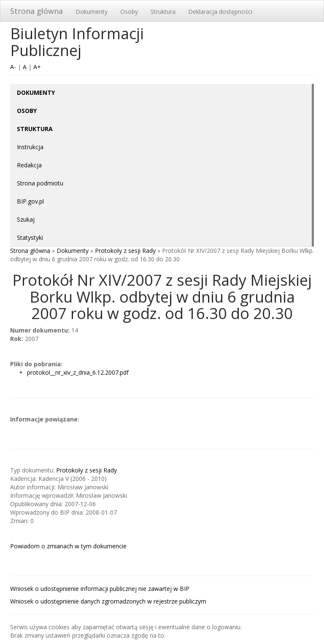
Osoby (129, 12)
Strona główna (36, 11)
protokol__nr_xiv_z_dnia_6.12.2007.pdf (78, 372)
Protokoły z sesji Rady (125, 251)
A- (13, 67)
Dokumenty (92, 12)
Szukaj (26, 219)
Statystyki (30, 237)
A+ (37, 67)
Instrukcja (30, 147)
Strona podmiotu (40, 183)
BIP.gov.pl (30, 201)
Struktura (163, 12)
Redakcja (29, 165)
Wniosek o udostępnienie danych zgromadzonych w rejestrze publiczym (108, 601)
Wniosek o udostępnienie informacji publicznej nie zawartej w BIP (100, 589)
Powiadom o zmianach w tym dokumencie (68, 546)
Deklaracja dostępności (220, 12)
